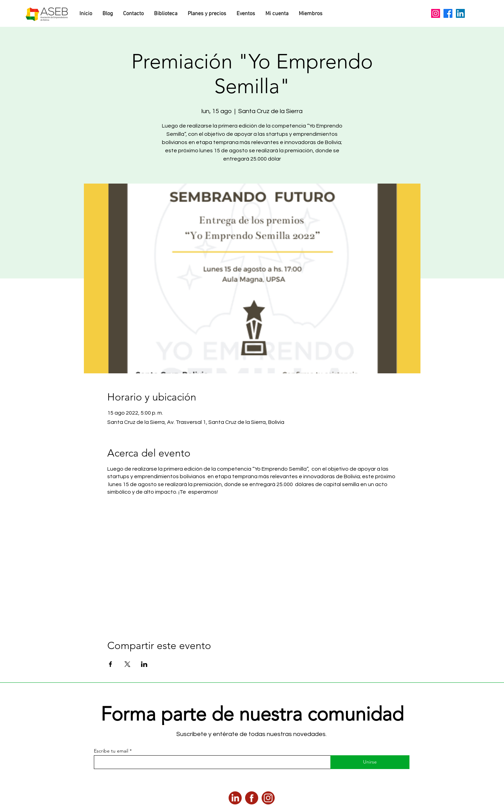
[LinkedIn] (460, 13)
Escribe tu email (111, 751)
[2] (252, 798)
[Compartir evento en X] (127, 664)
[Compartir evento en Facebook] (111, 664)
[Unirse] (370, 762)
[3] (235, 798)
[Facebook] (448, 13)
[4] (268, 798)
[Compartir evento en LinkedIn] (144, 664)
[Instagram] (436, 13)
